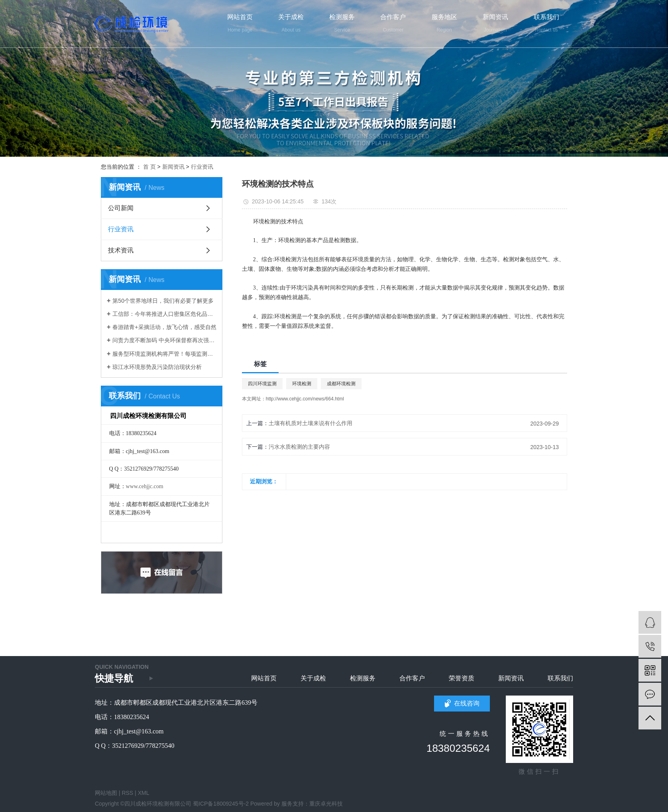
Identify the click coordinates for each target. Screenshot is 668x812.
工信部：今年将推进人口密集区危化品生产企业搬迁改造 (164, 314)
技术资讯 (121, 250)
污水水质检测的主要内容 (299, 447)
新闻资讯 (173, 167)
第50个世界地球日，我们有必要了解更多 (163, 301)
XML (144, 793)
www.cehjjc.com (145, 486)
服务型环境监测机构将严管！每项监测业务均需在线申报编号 (164, 354)
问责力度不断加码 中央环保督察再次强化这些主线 (164, 340)
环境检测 (302, 384)
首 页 (149, 167)
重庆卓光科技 (326, 804)
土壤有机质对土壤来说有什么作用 (310, 423)
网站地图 (106, 793)
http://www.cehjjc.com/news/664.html (305, 399)
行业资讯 (202, 167)
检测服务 (363, 678)
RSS (127, 793)
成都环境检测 (341, 384)
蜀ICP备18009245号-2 (221, 804)
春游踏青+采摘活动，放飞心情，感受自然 (164, 327)
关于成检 (313, 678)
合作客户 (412, 678)
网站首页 (264, 678)
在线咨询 (467, 703)
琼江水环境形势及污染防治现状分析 (157, 367)
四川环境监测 (262, 384)
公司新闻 (121, 208)
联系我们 (560, 678)
